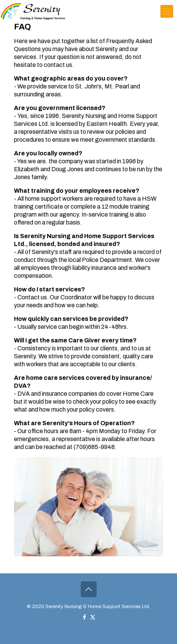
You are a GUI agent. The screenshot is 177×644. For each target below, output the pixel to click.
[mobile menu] (167, 11)
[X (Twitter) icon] (93, 617)
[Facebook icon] (85, 617)
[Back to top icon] (89, 589)
